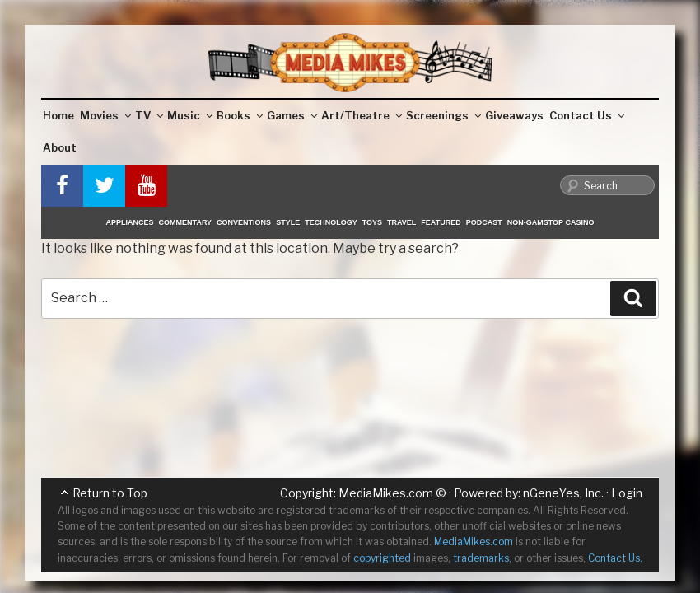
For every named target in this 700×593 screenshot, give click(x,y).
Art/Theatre (362, 115)
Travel (401, 222)
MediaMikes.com (386, 493)
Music (190, 115)
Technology (331, 222)
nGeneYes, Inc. (563, 493)
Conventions (244, 222)
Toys (372, 222)
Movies (105, 115)
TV (149, 115)
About (60, 147)
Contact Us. (615, 558)
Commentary (186, 222)
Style (288, 222)
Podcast (484, 222)
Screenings (443, 115)
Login (627, 493)
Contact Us (587, 115)
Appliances (130, 222)
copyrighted (382, 558)
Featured (441, 222)
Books (240, 115)
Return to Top (110, 493)
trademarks (481, 558)
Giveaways (514, 115)
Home (58, 115)
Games (292, 115)
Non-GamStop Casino (551, 222)
